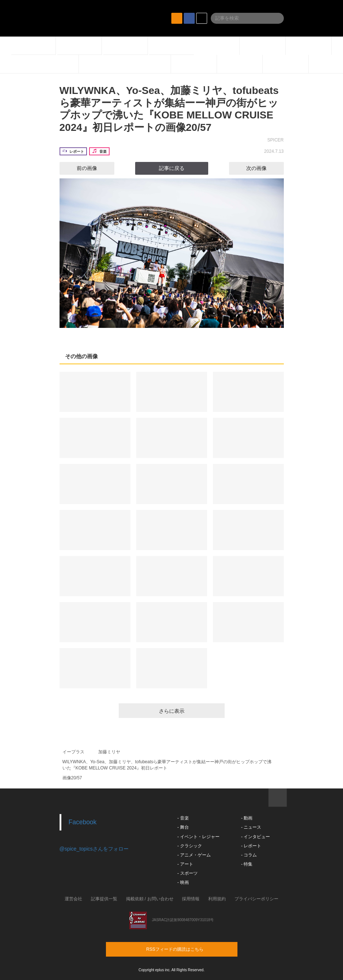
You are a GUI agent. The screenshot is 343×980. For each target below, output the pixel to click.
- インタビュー (256, 837)
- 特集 (247, 864)
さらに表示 (172, 711)
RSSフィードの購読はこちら (186, 949)
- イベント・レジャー (199, 837)
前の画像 (80, 168)
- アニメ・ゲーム (194, 855)
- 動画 (247, 818)
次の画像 (263, 168)
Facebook (83, 822)
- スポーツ (188, 873)
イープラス (73, 752)
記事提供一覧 (104, 899)
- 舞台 (183, 827)
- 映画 (183, 882)
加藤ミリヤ (109, 752)
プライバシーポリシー (256, 899)
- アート (185, 864)
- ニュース (251, 827)
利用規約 (217, 899)
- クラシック (190, 846)
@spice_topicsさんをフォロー (94, 849)
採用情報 (191, 899)
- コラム (249, 855)
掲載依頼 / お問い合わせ (150, 899)
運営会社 (73, 899)
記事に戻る (172, 168)
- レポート (251, 846)
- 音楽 (183, 818)
